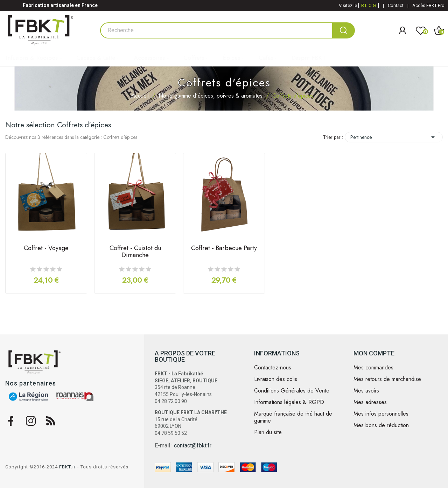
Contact (396, 5)
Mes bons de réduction (381, 425)
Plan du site (268, 432)
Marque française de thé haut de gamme (293, 417)
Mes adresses (370, 402)
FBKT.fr (68, 467)
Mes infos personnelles (381, 414)
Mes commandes (373, 368)
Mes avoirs (366, 391)
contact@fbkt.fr (193, 445)
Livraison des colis (276, 379)
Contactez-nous (273, 368)
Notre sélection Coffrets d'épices (58, 125)
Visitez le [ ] (359, 5)
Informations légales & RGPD (289, 402)
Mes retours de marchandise (387, 379)
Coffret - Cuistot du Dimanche (135, 252)
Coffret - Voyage (46, 249)
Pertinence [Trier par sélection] (394, 137)
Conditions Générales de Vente (292, 391)
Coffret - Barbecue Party (224, 249)
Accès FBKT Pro (428, 5)
